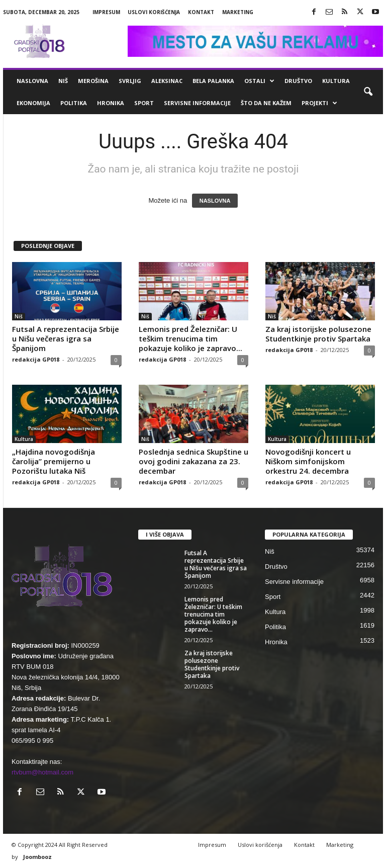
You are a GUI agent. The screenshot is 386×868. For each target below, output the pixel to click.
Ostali (259, 81)
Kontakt (201, 12)
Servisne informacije (197, 103)
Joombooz (37, 857)
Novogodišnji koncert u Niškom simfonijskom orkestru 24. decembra (308, 461)
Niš (63, 81)
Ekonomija (33, 103)
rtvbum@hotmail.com (42, 772)
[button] (368, 92)
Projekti (319, 103)
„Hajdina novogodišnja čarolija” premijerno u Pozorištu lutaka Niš (54, 461)
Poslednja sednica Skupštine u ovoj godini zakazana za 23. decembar (194, 461)
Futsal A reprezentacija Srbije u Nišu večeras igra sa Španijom (66, 338)
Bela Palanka (213, 81)
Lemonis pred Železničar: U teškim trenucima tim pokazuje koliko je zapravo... (190, 338)
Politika (74, 103)
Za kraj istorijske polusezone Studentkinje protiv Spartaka (318, 334)
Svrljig (130, 81)
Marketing (238, 12)
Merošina (93, 81)
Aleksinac (167, 81)
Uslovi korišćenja (154, 12)
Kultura (336, 81)
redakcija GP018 (36, 359)
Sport (144, 103)
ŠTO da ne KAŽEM (266, 103)
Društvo (298, 81)
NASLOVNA (215, 201)
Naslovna (32, 81)
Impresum (106, 12)
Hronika (111, 103)
